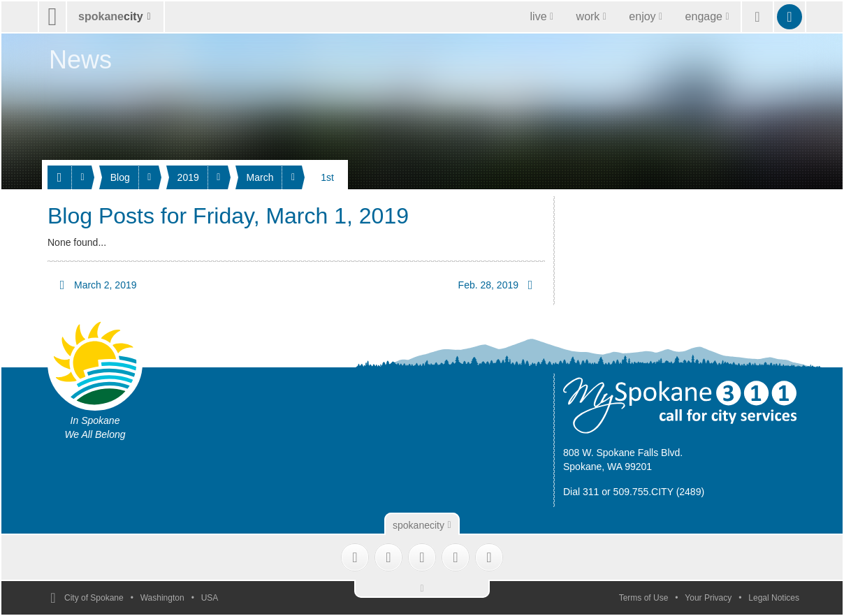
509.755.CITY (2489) (659, 492)
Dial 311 (581, 492)
